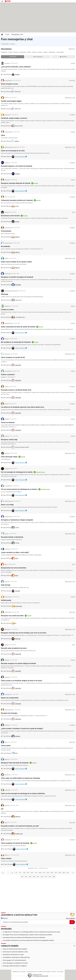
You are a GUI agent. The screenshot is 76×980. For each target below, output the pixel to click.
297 (32, 873)
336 (64, 873)
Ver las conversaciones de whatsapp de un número (19, 489)
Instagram (23, 52)
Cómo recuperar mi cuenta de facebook (15, 843)
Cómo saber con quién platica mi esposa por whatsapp (20, 778)
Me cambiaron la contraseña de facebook (16, 342)
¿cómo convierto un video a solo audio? (15, 552)
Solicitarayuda (6, 600)
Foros (7, 34)
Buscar (72, 49)
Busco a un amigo (7, 505)
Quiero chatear (6, 858)
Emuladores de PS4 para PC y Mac (13, 955)
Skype (40, 52)
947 (50, 877)
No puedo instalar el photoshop (12, 537)
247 (28, 873)
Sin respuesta (38, 57)
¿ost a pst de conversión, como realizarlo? (16, 67)
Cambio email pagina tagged (11, 101)
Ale (2, 809)
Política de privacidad (44, 972)
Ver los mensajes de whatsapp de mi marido (17, 472)
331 (44, 873)
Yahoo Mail (60, 52)
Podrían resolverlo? (8, 375)
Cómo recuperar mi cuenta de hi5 (13, 357)
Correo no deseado (8, 422)
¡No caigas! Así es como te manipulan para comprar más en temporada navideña (27, 935)
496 (34, 877)
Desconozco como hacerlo (10, 216)
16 (12, 873)
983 (54, 877)
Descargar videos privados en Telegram (15, 966)
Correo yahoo (6, 746)
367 (26, 877)
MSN (29, 52)
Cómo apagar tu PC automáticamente (14, 960)
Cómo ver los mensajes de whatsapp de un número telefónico (23, 793)
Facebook (4, 52)
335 (60, 873)
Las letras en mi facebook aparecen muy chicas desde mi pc (23, 407)
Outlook (34, 52)
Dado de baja (6, 585)
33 (16, 873)
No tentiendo (6, 246)
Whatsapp (5, 294)
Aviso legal (60, 972)
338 (22, 877)
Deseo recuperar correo (9, 84)
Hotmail (16, 52)
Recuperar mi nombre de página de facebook (17, 277)
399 (30, 877)
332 (48, 873)
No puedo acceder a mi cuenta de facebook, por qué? (20, 826)
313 (36, 873)
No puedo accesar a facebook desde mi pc (16, 390)
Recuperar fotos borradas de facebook (15, 763)
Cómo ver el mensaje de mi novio (13, 151)
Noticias (4, 918)
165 (24, 873)
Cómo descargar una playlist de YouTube (15, 963)
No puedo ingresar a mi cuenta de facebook (17, 166)
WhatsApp (52, 52)
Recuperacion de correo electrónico (14, 568)
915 (46, 877)
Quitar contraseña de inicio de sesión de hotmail (18, 327)
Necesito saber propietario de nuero (14, 648)
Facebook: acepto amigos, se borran (14, 118)
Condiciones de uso (32, 972)
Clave (3, 135)
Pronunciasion (6, 231)
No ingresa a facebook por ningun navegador (17, 520)
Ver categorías (5, 44)
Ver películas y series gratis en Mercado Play (16, 957)
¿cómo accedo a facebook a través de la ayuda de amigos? (22, 729)
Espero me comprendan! (10, 698)
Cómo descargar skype (9, 457)
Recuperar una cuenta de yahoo (12, 616)
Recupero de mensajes (9, 713)
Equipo (24, 972)
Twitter (45, 52)
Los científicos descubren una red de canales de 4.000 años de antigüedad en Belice (28, 940)
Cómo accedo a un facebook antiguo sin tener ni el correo (22, 681)
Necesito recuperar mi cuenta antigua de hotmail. (19, 663)
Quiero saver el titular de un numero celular (16, 262)
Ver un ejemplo (71, 918)
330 (40, 873)
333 (52, 873)
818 (42, 877)
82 (20, 873)
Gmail (10, 52)
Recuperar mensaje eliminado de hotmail (16, 183)
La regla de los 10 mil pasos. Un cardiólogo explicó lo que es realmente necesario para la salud (31, 932)
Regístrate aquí (17, 972)
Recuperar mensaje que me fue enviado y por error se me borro (24, 633)
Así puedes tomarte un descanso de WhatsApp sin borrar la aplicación (24, 937)
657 (38, 877)
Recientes (13, 57)
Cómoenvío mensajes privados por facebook (17, 200)
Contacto (54, 972)
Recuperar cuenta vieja (9, 440)
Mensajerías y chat (17, 34)
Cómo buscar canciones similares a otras (15, 952)
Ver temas (12, 44)
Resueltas (63, 57)
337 (68, 873)
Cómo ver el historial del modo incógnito (15, 949)
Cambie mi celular (7, 310)
